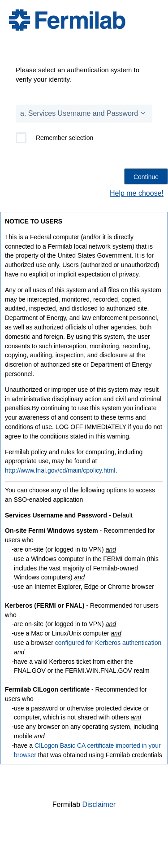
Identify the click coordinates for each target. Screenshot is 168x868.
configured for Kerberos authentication (108, 643)
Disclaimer (99, 804)
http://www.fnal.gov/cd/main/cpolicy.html (60, 470)
